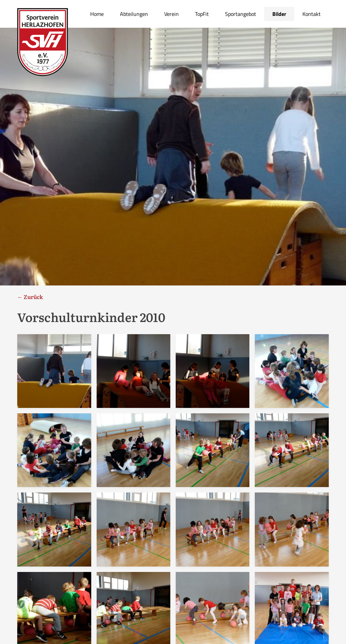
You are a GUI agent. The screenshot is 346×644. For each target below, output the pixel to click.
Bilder (279, 14)
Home (97, 14)
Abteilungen (134, 14)
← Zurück (30, 297)
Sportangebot (241, 14)
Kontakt (312, 14)
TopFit (202, 14)
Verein (171, 14)
